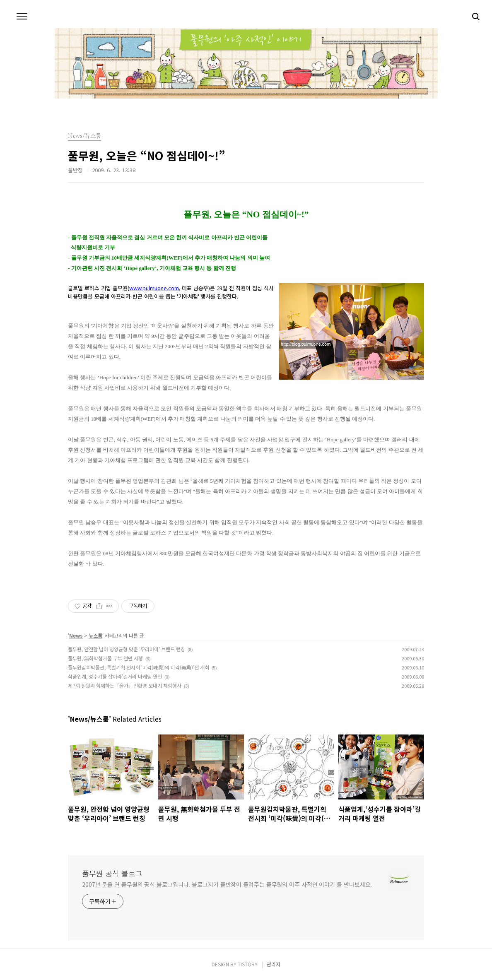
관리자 (274, 964)
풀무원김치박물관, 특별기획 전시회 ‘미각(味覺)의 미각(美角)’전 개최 (139, 667)
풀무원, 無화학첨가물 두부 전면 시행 (105, 658)
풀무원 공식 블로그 (112, 873)
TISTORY (248, 964)
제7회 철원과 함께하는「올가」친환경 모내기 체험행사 (125, 685)
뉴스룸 (95, 635)
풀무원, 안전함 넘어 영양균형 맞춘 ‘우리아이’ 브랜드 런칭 (127, 649)
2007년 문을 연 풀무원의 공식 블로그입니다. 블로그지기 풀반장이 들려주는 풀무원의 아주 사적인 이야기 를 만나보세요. (227, 884)
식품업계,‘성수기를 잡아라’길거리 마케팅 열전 (115, 676)
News (76, 635)
